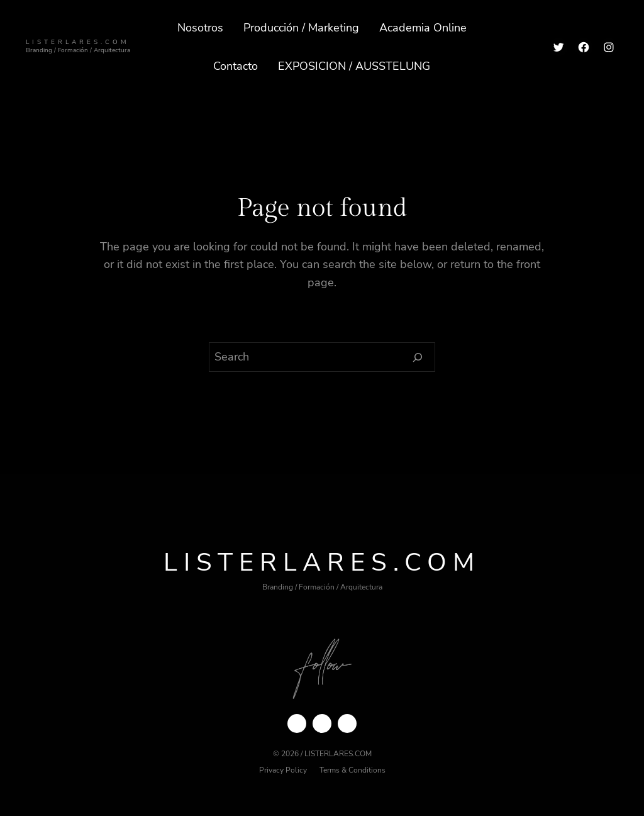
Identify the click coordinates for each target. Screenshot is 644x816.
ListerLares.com (78, 42)
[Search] (418, 357)
